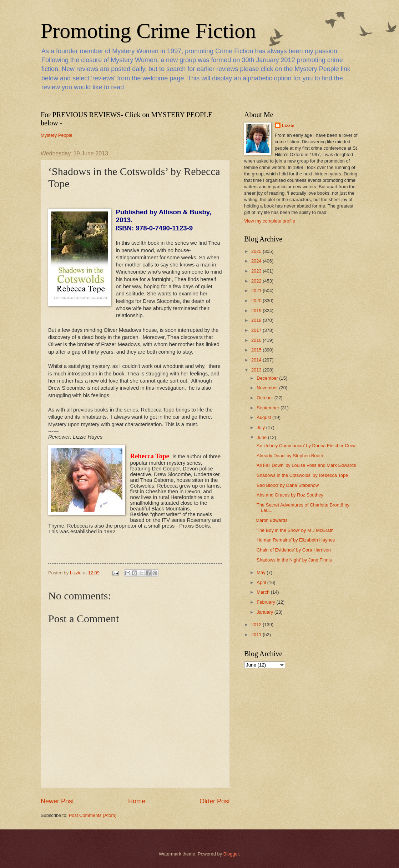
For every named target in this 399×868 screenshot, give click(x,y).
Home (137, 801)
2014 (257, 360)
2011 (257, 635)
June (262, 437)
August (264, 417)
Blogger (231, 854)
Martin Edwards (271, 520)
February (266, 602)
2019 (257, 311)
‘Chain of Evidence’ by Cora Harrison (293, 550)
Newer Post (57, 801)
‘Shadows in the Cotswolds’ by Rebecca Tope (302, 475)
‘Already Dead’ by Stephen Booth (289, 456)
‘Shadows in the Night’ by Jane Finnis (294, 560)
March (264, 592)
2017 (257, 330)
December (268, 378)
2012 (257, 625)
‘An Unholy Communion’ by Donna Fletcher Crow (305, 446)
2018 (257, 320)
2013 (257, 370)
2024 (257, 261)
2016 (257, 340)
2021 (257, 291)
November (268, 388)
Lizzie (288, 126)
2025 (257, 251)
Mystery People (57, 135)
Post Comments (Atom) (93, 815)
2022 (257, 281)
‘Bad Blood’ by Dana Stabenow (287, 485)
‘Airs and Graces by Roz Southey (289, 495)
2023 (257, 271)
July (261, 427)
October (265, 398)
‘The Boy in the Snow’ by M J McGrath (294, 530)
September (269, 408)
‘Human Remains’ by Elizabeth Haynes (295, 540)
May (262, 572)
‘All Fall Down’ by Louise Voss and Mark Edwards (306, 465)
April (262, 582)
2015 (257, 350)
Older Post (215, 801)
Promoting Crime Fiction (148, 31)
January (265, 612)
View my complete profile (270, 221)
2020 (257, 301)
